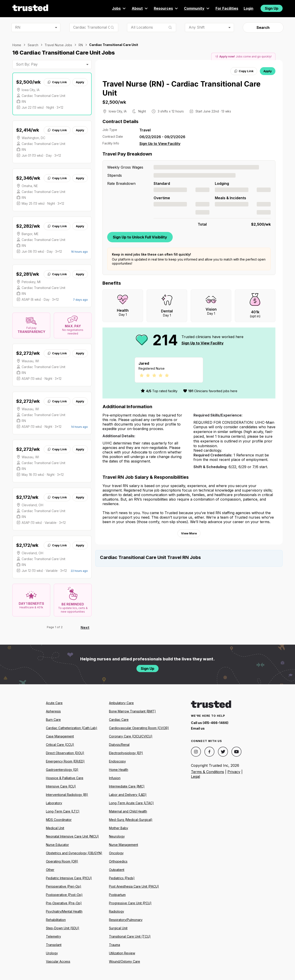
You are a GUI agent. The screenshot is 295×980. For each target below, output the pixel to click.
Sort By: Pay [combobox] (27, 64)
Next (85, 627)
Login (248, 8)
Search (263, 27)
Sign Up (272, 8)
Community (197, 8)
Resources (166, 8)
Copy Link (57, 82)
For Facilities (227, 8)
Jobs (119, 8)
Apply (80, 82)
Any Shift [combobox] (197, 27)
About (140, 8)
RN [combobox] (18, 27)
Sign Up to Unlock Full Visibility (140, 237)
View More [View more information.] (189, 533)
